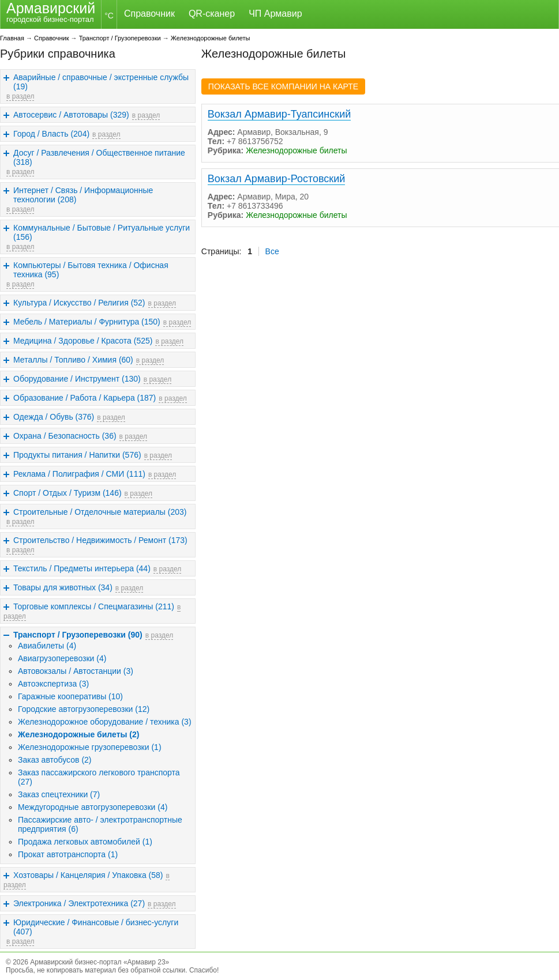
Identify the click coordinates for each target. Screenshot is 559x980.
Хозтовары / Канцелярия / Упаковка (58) (88, 875)
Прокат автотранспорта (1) (68, 854)
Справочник (149, 14)
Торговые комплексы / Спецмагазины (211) (94, 606)
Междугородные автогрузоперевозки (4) (93, 807)
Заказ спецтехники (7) (59, 794)
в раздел (20, 96)
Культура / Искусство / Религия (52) (79, 303)
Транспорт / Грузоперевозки (120, 38)
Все (272, 251)
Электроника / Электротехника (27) (79, 903)
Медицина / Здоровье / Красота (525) (83, 341)
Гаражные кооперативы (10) (70, 696)
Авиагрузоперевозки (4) (62, 658)
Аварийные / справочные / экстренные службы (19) (101, 82)
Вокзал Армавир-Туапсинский (279, 114)
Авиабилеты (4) (47, 646)
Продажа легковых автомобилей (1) (85, 842)
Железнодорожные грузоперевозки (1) (90, 747)
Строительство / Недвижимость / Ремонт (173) (100, 540)
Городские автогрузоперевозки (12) (84, 709)
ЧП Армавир (275, 14)
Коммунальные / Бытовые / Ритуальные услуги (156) (102, 232)
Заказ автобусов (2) (55, 760)
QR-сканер (212, 14)
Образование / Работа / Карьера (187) (85, 398)
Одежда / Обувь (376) (54, 417)
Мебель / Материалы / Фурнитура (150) (87, 322)
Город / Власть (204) (51, 134)
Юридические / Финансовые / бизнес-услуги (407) (96, 927)
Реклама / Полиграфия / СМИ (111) (79, 474)
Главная (12, 38)
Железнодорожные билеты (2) (78, 734)
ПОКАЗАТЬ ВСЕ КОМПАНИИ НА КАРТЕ (283, 86)
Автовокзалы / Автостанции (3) (76, 671)
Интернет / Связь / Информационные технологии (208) (83, 195)
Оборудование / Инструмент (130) (77, 379)
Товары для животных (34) (63, 587)
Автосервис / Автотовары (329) (71, 115)
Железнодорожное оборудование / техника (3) (105, 722)
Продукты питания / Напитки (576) (77, 455)
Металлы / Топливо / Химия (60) (73, 360)
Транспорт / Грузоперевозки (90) (78, 635)
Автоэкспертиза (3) (53, 684)
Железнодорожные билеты (211, 38)
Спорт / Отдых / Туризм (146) (67, 493)
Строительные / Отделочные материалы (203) (100, 512)
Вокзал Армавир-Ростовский (277, 179)
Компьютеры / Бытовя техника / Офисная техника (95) (91, 270)
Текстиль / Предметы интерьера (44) (82, 568)
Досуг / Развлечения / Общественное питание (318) (99, 157)
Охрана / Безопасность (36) (65, 436)
